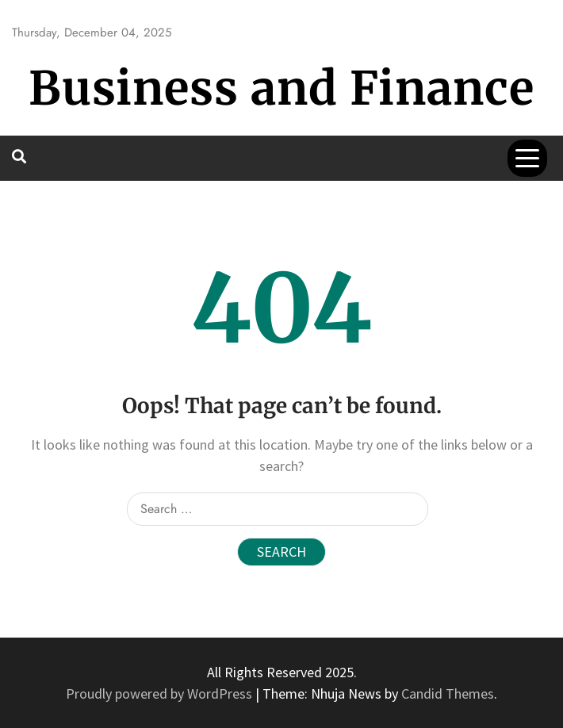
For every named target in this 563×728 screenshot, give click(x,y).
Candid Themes (448, 694)
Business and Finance (281, 88)
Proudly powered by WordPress (161, 694)
